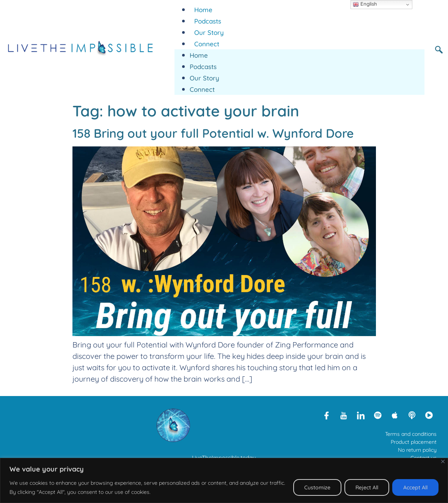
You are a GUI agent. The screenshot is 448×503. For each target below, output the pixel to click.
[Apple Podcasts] (395, 415)
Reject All (367, 487)
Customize (317, 487)
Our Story (209, 32)
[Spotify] (378, 415)
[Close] (443, 461)
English (365, 4)
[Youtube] (344, 415)
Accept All (415, 487)
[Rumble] (429, 415)
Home (203, 10)
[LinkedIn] (361, 415)
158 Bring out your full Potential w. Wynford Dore (213, 133)
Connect (207, 44)
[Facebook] (327, 415)
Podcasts (208, 21)
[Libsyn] (412, 415)
